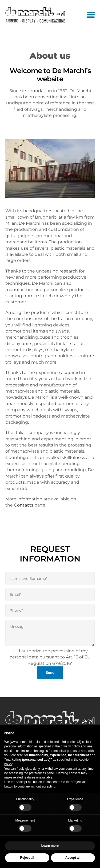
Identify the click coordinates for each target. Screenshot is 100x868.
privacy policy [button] (70, 746)
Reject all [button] (27, 858)
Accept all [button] (73, 858)
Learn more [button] (50, 846)
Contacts (24, 505)
